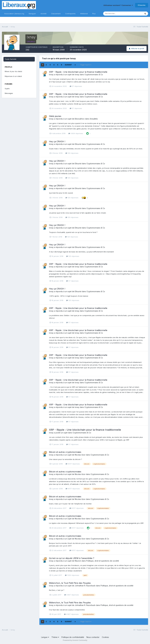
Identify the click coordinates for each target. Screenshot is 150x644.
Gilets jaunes (55, 116)
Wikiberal (84, 14)
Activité (43, 14)
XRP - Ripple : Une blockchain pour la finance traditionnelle (78, 72)
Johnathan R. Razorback (85, 586)
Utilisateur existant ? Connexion (118, 5)
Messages (9, 93)
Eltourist (78, 144)
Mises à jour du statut (13, 71)
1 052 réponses (72, 575)
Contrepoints (70, 14)
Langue (45, 637)
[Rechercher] (114, 14)
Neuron (78, 561)
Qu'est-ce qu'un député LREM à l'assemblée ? (72, 558)
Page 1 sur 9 (86, 65)
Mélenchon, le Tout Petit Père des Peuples (70, 583)
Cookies (105, 637)
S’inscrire (142, 5)
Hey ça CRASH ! (57, 141)
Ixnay (51, 75)
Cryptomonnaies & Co (94, 75)
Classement (56, 14)
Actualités (94, 119)
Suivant (68, 65)
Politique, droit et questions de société (103, 561)
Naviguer (32, 14)
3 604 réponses (76, 133)
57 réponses (76, 86)
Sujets (7, 89)
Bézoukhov (80, 119)
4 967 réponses (72, 595)
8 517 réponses (73, 464)
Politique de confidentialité (73, 637)
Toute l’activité (11, 59)
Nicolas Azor (80, 455)
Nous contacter (93, 637)
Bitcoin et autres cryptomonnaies (65, 452)
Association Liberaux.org (14, 14)
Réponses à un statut (13, 76)
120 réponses (72, 153)
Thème (55, 637)
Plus (94, 14)
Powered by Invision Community (75, 640)
